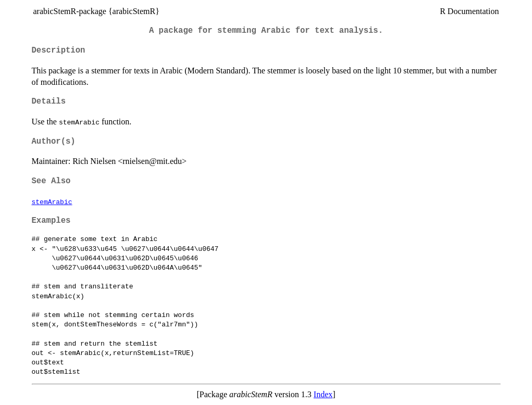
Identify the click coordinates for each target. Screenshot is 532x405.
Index (323, 394)
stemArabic (52, 201)
